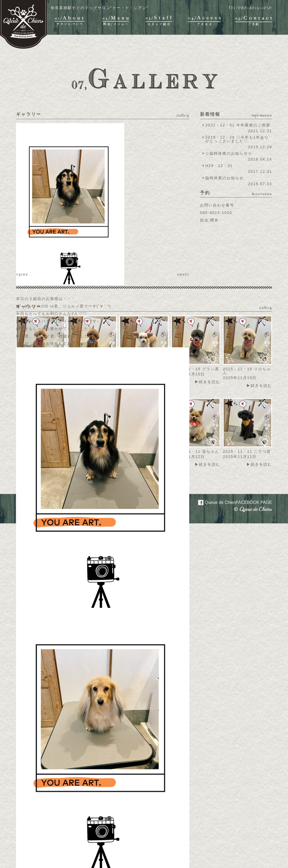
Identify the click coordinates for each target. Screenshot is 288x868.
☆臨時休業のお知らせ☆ (229, 153)
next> (183, 274)
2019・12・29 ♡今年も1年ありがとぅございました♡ (237, 139)
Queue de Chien (232, 502)
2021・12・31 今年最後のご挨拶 (238, 125)
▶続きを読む (207, 382)
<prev (22, 274)
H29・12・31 (221, 166)
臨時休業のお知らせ (225, 178)
